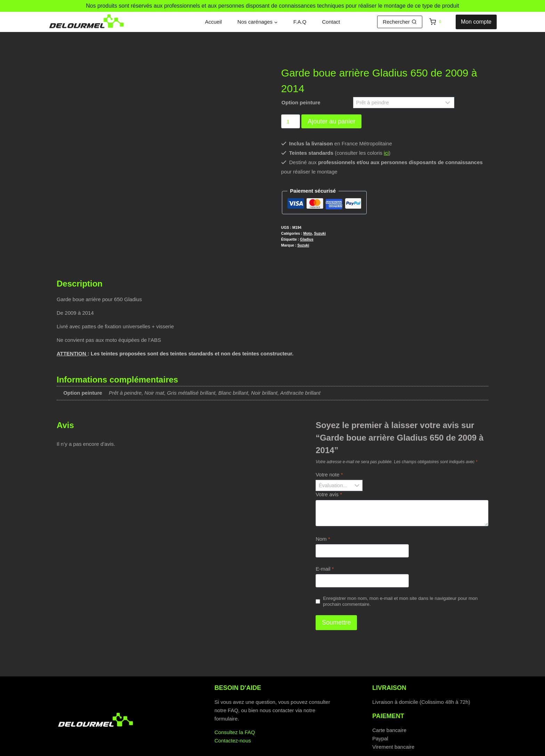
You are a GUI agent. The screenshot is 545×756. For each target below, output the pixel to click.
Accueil (213, 22)
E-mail (325, 550)
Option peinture (301, 102)
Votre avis (329, 475)
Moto (307, 233)
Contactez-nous (233, 721)
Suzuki (320, 233)
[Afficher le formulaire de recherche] (400, 22)
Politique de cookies (271, 750)
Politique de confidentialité (198, 750)
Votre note (329, 455)
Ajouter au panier (331, 121)
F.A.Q (300, 22)
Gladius (307, 239)
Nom (323, 520)
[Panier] (441, 22)
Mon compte (476, 22)
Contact (331, 22)
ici (386, 153)
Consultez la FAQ (235, 713)
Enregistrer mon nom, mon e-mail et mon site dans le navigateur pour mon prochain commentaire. (400, 582)
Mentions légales (359, 750)
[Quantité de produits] (291, 121)
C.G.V (317, 750)
